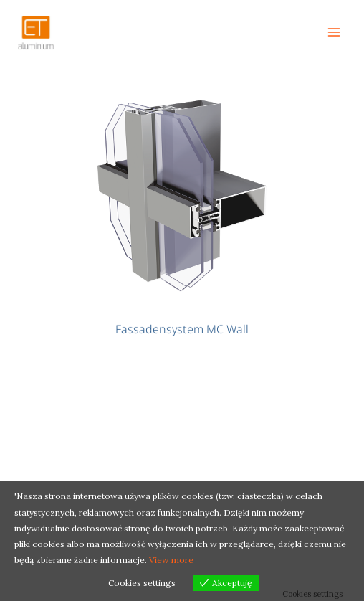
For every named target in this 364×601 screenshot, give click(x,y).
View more (171, 560)
